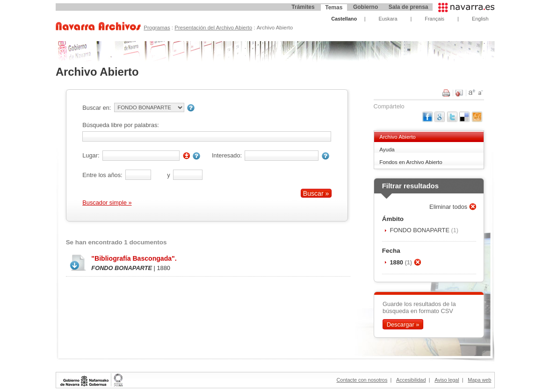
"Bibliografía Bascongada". (134, 258)
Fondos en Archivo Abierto (411, 162)
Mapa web (479, 380)
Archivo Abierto (397, 137)
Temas (334, 7)
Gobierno (365, 7)
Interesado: (227, 155)
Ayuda (387, 150)
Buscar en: (97, 108)
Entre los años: (102, 175)
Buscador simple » (107, 203)
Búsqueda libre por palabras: (121, 125)
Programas (157, 28)
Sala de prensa (409, 7)
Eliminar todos (449, 207)
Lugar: (91, 155)
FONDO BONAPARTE (420, 230)
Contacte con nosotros (362, 380)
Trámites (303, 7)
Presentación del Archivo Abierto (213, 28)
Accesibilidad (411, 380)
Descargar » (403, 324)
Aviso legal (447, 380)
